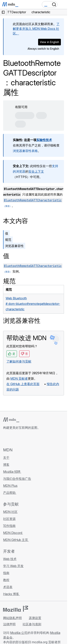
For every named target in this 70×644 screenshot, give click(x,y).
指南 (6, 573)
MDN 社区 (10, 512)
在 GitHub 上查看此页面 (23, 384)
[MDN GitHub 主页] (5, 438)
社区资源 (9, 519)
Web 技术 (10, 559)
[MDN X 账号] (19, 438)
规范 (8, 240)
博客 (6, 465)
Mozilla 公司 (19, 633)
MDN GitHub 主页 (16, 540)
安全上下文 (36, 171)
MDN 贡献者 (19, 378)
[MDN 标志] (11, 420)
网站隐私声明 (12, 618)
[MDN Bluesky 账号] (12, 438)
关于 (6, 458)
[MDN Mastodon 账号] (26, 438)
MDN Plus (10, 486)
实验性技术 (44, 140)
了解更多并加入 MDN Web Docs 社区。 (36, 29)
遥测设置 (35, 618)
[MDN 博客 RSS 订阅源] (33, 438)
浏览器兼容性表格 (25, 151)
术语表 (8, 587)
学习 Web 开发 (13, 566)
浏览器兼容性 (14, 246)
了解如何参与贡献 (19, 361)
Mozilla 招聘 (12, 472)
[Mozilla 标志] (16, 609)
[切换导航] (63, 4)
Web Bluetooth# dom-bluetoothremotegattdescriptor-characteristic (33, 304)
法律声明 (9, 624)
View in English (49, 42)
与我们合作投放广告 (17, 479)
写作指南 (9, 526)
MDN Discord (13, 533)
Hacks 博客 (11, 594)
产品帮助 (10, 493)
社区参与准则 (32, 624)
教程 (6, 580)
